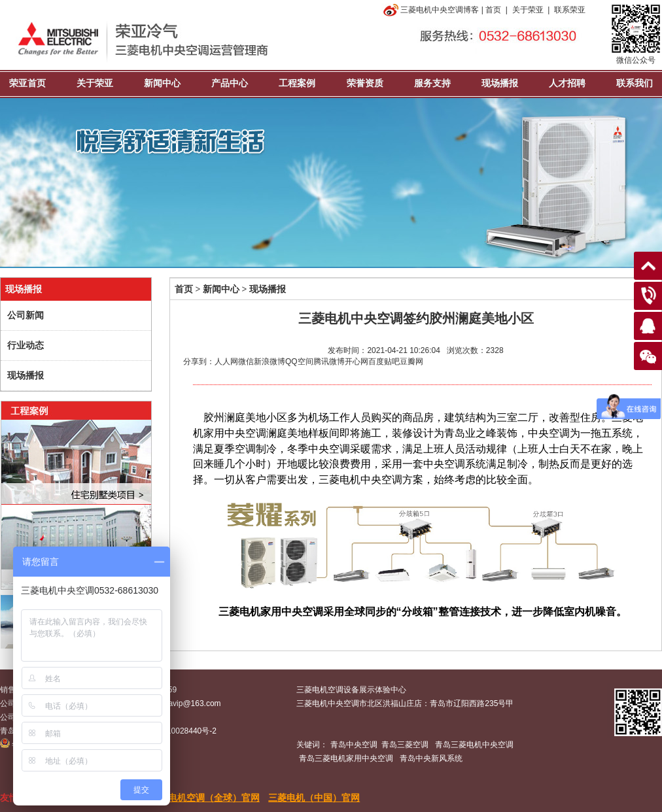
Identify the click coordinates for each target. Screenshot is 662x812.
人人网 (226, 362)
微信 (246, 362)
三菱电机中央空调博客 (430, 10)
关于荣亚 (528, 10)
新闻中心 (162, 83)
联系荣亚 (570, 10)
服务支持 (432, 83)
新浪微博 (270, 362)
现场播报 (500, 83)
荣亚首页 (27, 83)
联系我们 (635, 83)
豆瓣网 (411, 362)
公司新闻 (26, 315)
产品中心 (230, 83)
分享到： (199, 362)
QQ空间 (299, 362)
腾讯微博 (329, 362)
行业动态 (26, 346)
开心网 (357, 362)
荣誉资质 (365, 83)
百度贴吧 (384, 362)
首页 (493, 10)
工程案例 (297, 83)
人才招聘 (567, 83)
